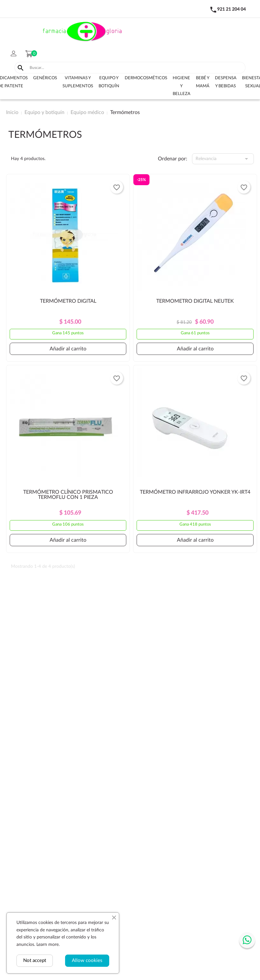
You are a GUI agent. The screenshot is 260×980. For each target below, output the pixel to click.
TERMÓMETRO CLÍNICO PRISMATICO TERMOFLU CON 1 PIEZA (68, 495)
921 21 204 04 (231, 9)
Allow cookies (87, 961)
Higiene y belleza (182, 86)
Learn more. (48, 945)
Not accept (35, 961)
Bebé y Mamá (203, 82)
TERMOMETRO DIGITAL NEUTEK (195, 301)
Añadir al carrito (68, 349)
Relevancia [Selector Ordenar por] (223, 159)
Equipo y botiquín (109, 82)
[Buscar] (136, 68)
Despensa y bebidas (226, 82)
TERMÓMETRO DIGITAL (68, 301)
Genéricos (45, 78)
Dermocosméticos (146, 78)
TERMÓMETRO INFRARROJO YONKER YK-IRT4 (195, 492)
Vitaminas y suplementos (78, 82)
